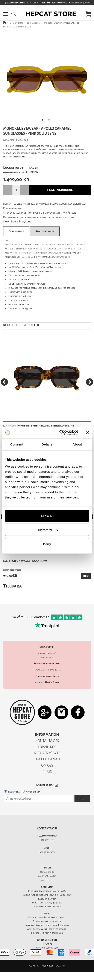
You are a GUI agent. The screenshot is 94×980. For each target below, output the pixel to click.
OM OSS (47, 765)
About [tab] (77, 444)
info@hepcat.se (47, 852)
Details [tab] (47, 444)
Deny (47, 544)
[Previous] (4, 382)
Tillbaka (13, 586)
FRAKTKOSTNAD (47, 759)
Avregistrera (33, 792)
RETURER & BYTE (47, 753)
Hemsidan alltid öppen (47, 676)
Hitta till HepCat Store (47, 682)
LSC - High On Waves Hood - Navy (25, 561)
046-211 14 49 (47, 840)
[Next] (90, 382)
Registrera (14, 792)
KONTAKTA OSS (47, 741)
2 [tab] (50, 121)
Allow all (47, 516)
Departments (16, 23)
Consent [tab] (17, 444)
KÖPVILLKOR (47, 747)
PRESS (47, 772)
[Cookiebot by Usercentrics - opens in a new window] (60, 432)
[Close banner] (88, 432)
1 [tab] (44, 121)
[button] (5, 14)
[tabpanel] (47, 78)
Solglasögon (34, 23)
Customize (47, 530)
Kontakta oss (47, 828)
